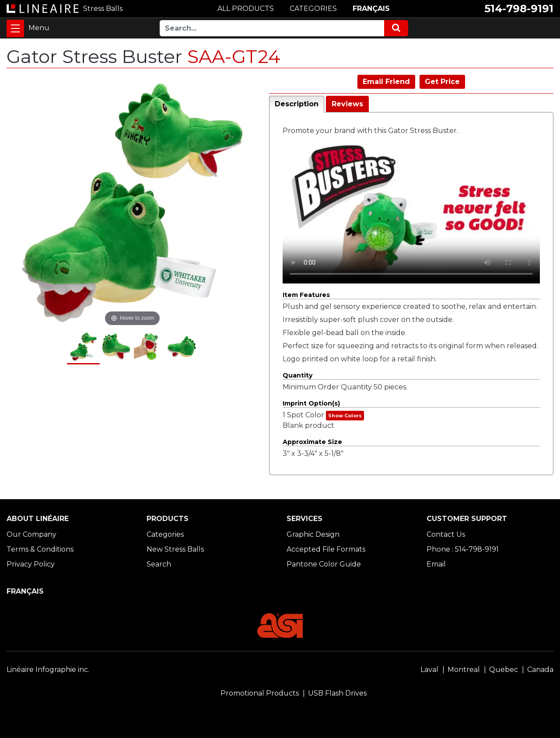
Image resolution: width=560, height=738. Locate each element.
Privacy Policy (31, 564)
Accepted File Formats (326, 549)
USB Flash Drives (337, 693)
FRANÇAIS (371, 9)
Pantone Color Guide (324, 564)
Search (159, 564)
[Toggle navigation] (15, 28)
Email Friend (386, 82)
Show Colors (345, 416)
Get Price (442, 82)
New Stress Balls (175, 549)
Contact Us (446, 534)
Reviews (347, 104)
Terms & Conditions (40, 549)
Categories (165, 534)
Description (297, 104)
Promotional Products (260, 693)
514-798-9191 (519, 9)
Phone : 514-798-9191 (463, 549)
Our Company (31, 534)
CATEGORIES (313, 9)
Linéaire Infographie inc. (48, 670)
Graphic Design (313, 534)
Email (436, 564)
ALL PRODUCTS (246, 9)
